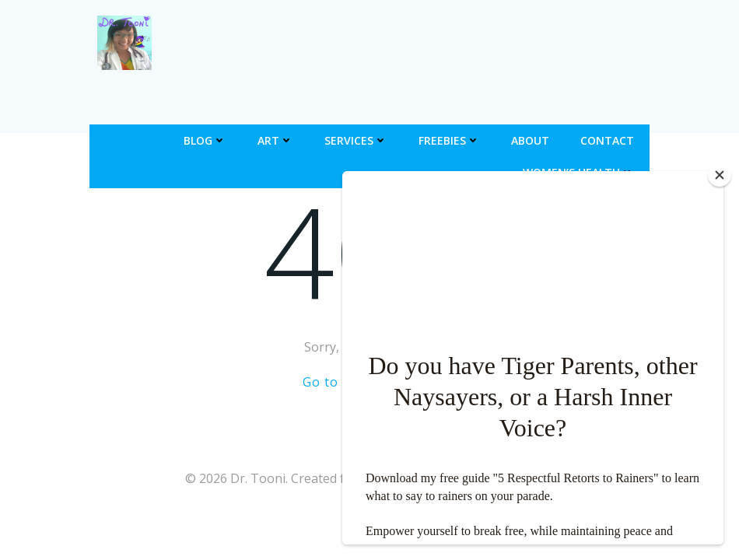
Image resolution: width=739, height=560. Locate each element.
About (530, 140)
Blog (205, 140)
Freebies (449, 140)
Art (275, 140)
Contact (607, 140)
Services (356, 140)
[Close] (720, 175)
